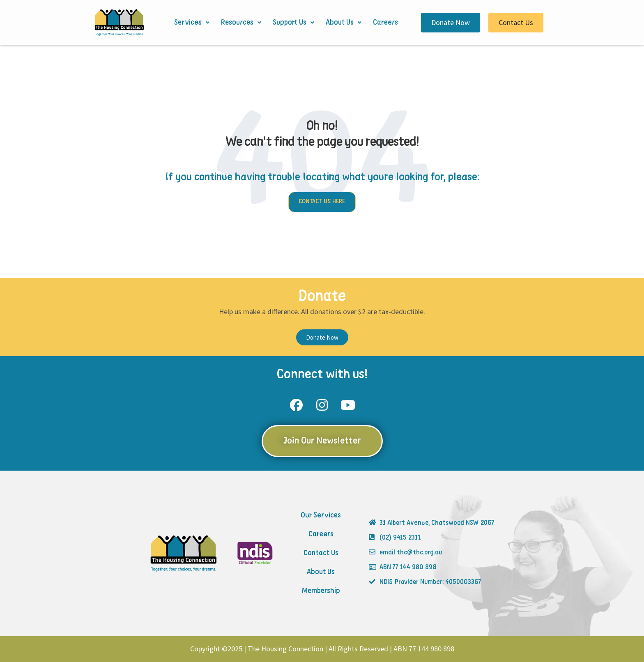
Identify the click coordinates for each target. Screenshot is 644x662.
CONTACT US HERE (322, 202)
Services (192, 23)
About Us (344, 23)
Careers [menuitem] (321, 534)
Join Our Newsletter (322, 441)
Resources (241, 23)
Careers (385, 23)
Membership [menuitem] (321, 591)
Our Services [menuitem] (321, 515)
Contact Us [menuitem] (321, 553)
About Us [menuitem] (321, 572)
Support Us (293, 23)
